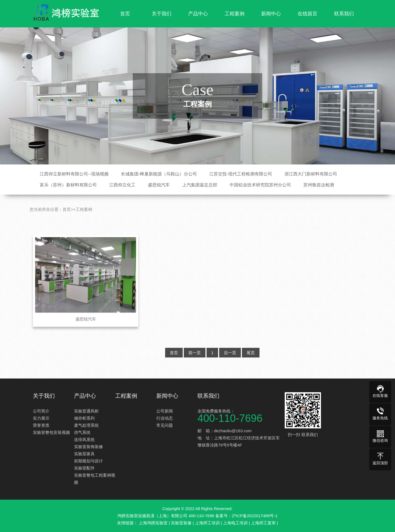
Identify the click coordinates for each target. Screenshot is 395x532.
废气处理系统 (86, 425)
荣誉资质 (41, 425)
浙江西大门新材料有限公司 (311, 174)
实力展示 (41, 418)
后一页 (230, 360)
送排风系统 (84, 439)
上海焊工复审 (263, 523)
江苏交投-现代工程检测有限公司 (241, 174)
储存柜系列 (84, 418)
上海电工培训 (235, 523)
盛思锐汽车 (159, 185)
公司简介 (41, 411)
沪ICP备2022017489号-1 (255, 516)
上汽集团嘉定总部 (200, 185)
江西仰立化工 (122, 185)
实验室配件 (84, 468)
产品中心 (198, 14)
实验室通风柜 (86, 411)
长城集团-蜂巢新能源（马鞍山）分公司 (159, 174)
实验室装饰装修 (88, 447)
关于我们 (162, 14)
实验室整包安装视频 (51, 432)
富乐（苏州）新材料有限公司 (68, 185)
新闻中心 (271, 14)
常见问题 (165, 425)
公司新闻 (165, 411)
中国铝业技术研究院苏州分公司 (260, 185)
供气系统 (82, 432)
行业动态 (165, 418)
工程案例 (235, 14)
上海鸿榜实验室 (153, 523)
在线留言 (307, 14)
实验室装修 (181, 523)
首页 (125, 14)
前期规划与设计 (88, 461)
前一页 (195, 360)
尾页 (251, 360)
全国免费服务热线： (239, 415)
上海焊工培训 (207, 523)
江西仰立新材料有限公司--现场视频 (74, 174)
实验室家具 (84, 454)
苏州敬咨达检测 (319, 185)
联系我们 (344, 14)
